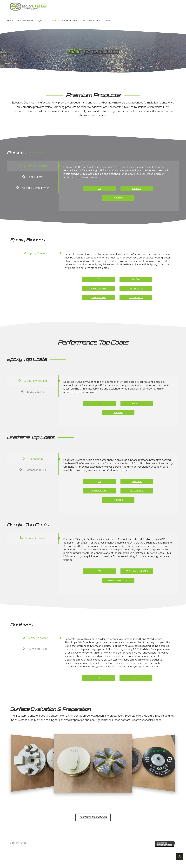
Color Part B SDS (136, 301)
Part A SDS (137, 190)
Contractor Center (91, 21)
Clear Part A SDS (99, 292)
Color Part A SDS (99, 301)
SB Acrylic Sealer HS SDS (118, 589)
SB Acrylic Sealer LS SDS (137, 580)
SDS (136, 694)
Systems (42, 21)
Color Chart (136, 282)
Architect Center (70, 21)
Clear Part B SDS (136, 292)
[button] (93, 834)
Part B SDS (118, 199)
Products (54, 21)
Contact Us (109, 21)
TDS (100, 190)
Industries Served (26, 21)
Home (10, 21)
